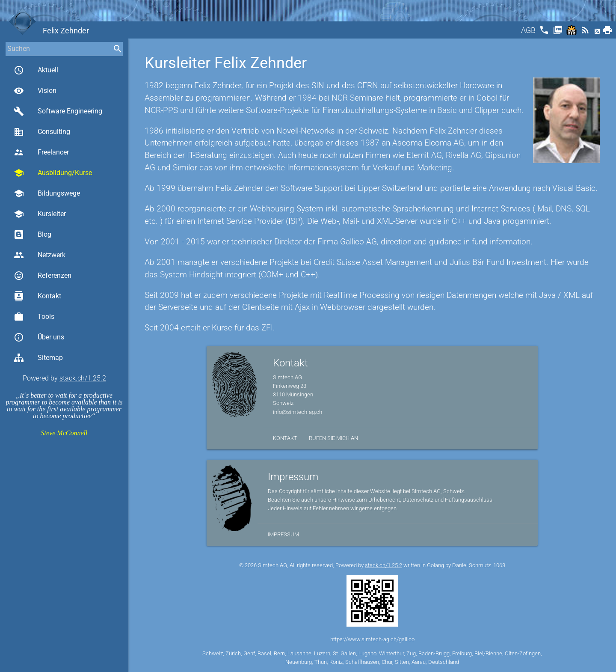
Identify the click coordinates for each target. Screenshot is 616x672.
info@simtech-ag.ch (298, 412)
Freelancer (41, 152)
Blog (33, 235)
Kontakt (37, 296)
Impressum (283, 534)
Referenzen (43, 276)
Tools (34, 317)
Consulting (42, 132)
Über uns (39, 337)
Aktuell (36, 70)
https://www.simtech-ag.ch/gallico (372, 639)
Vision (35, 91)
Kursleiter (40, 214)
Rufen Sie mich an (333, 438)
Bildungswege (47, 193)
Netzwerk (40, 255)
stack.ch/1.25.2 (83, 378)
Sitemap (38, 358)
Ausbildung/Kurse (53, 173)
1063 (499, 565)
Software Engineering (58, 111)
